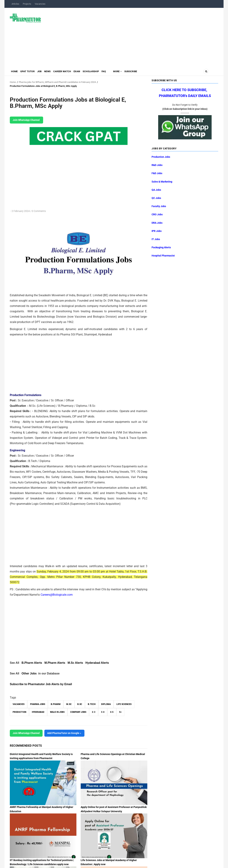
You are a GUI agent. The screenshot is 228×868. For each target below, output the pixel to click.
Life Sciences (124, 704)
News (53, 72)
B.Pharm (56, 704)
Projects (27, 4)
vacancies (19, 704)
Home (15, 72)
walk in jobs (57, 712)
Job (43, 72)
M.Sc (69, 704)
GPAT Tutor (30, 72)
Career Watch (69, 72)
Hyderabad (38, 712)
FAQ (115, 72)
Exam (85, 72)
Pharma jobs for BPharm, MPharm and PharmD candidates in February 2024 (58, 82)
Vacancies (40, 4)
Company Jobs (78, 712)
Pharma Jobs (38, 704)
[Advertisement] (132, 36)
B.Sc (80, 704)
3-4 (103, 712)
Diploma (106, 704)
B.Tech (92, 704)
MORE (130, 72)
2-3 (94, 712)
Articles (15, 4)
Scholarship (101, 72)
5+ (120, 712)
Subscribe (146, 72)
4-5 (112, 712)
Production (19, 712)
